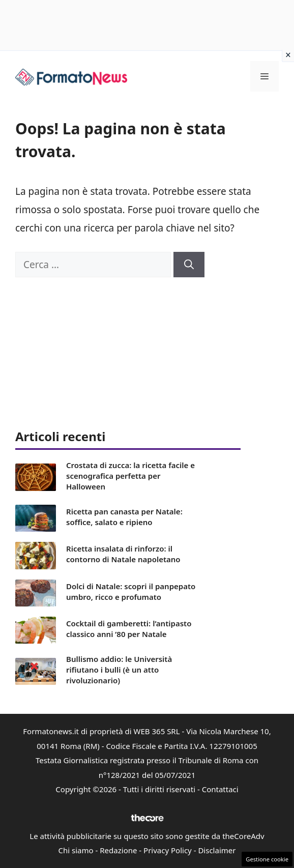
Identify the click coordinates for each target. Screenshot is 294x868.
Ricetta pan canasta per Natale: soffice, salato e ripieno (124, 517)
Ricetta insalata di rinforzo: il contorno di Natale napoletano (123, 554)
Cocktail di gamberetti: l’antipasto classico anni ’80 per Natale (129, 629)
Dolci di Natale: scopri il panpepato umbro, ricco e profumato (131, 591)
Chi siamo (76, 850)
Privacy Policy (168, 850)
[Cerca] (189, 265)
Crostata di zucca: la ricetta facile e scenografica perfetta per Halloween (130, 476)
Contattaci (220, 789)
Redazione (118, 850)
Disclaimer (217, 850)
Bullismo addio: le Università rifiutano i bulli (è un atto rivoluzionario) (119, 670)
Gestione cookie (267, 859)
